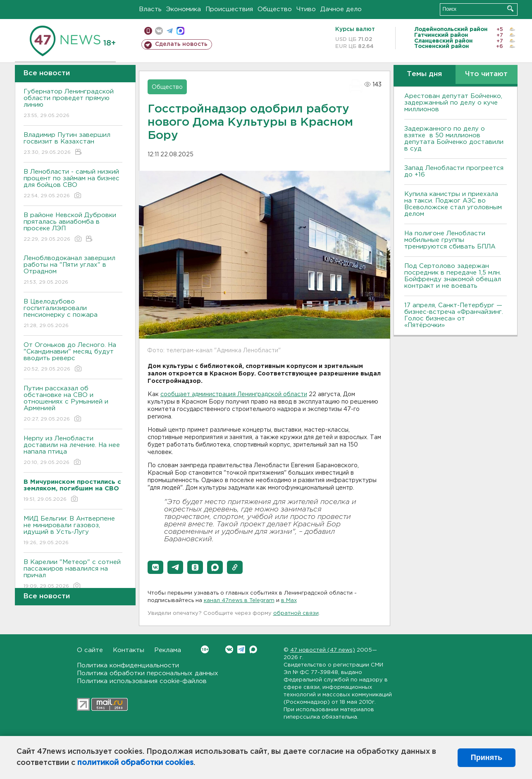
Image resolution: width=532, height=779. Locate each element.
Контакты (129, 650)
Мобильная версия (148, 31)
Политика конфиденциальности (128, 665)
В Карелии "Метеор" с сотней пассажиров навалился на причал (73, 575)
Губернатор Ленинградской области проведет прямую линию (73, 104)
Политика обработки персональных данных (148, 673)
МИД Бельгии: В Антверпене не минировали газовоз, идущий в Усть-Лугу (73, 531)
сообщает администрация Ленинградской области (234, 394)
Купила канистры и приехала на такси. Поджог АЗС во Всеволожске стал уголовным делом (453, 204)
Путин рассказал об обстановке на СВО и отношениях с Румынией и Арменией (73, 404)
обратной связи (296, 613)
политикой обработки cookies (135, 763)
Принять (487, 757)
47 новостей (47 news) (323, 650)
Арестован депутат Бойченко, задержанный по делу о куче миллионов (453, 103)
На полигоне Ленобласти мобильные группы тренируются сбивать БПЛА (450, 240)
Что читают (486, 74)
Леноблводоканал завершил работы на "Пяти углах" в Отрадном (73, 271)
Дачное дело (341, 9)
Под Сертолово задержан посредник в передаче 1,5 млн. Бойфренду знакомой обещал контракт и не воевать (453, 276)
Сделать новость (181, 44)
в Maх (289, 601)
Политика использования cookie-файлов (142, 681)
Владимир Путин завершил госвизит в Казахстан (73, 144)
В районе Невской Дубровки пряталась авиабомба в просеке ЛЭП (73, 228)
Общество (275, 9)
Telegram (241, 649)
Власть (150, 9)
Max (253, 649)
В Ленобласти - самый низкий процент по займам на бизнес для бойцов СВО (73, 184)
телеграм (170, 31)
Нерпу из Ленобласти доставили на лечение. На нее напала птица (73, 451)
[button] (155, 567)
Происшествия (229, 9)
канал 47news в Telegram (239, 601)
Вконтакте (205, 649)
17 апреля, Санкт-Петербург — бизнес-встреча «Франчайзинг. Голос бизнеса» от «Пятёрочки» (454, 315)
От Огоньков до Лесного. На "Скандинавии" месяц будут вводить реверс (73, 357)
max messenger (180, 31)
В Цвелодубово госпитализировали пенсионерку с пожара (73, 314)
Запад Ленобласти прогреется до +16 (454, 171)
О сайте (90, 650)
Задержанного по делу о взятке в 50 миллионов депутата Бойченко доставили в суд (454, 139)
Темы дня (424, 74)
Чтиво (306, 9)
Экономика (184, 9)
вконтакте (159, 31)
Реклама (168, 650)
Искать (510, 8)
